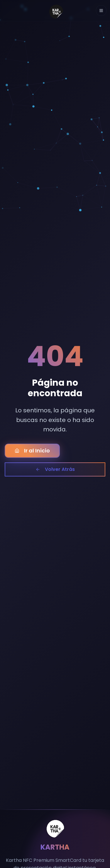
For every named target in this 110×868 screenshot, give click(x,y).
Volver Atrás (55, 469)
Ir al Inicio (32, 451)
